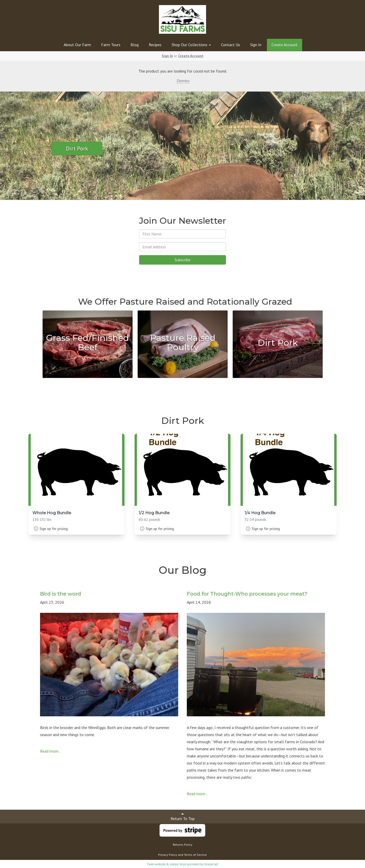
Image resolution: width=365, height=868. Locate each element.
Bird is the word (61, 594)
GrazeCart (211, 864)
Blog (135, 45)
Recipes (155, 45)
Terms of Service (195, 855)
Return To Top (183, 816)
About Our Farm (77, 45)
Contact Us (231, 45)
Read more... (51, 751)
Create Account (285, 45)
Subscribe (182, 260)
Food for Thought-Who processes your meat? (247, 594)
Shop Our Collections (191, 45)
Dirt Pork (77, 148)
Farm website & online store (167, 864)
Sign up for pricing (54, 529)
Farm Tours (111, 45)
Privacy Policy (168, 855)
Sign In (256, 45)
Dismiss (183, 81)
